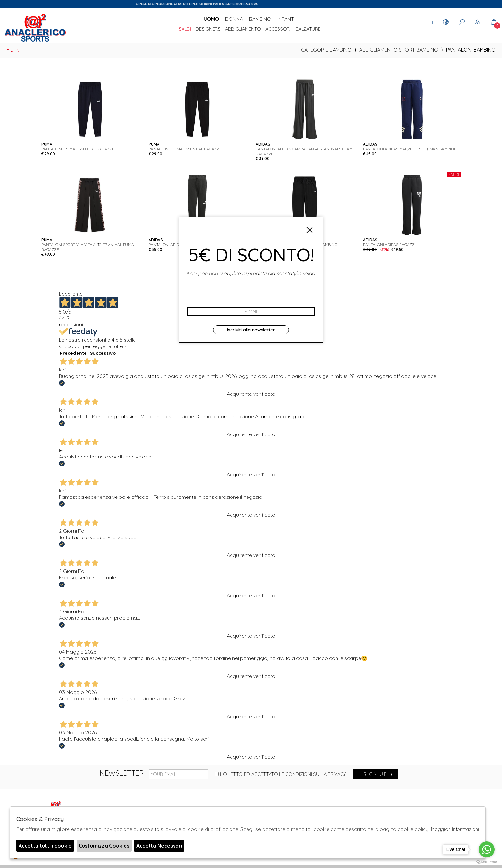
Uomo (211, 19)
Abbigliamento (243, 29)
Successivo (103, 353)
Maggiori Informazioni (455, 829)
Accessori (278, 29)
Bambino (260, 19)
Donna (234, 19)
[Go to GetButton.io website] (487, 862)
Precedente (73, 353)
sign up (378, 774)
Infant (286, 19)
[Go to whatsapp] (487, 849)
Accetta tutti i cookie (45, 846)
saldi (185, 29)
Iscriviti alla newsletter (251, 330)
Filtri (16, 50)
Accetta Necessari (159, 846)
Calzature (308, 29)
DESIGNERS (208, 29)
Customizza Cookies (104, 846)
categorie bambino (326, 50)
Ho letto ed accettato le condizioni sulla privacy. (281, 774)
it (432, 22)
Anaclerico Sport (35, 28)
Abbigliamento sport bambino (399, 50)
